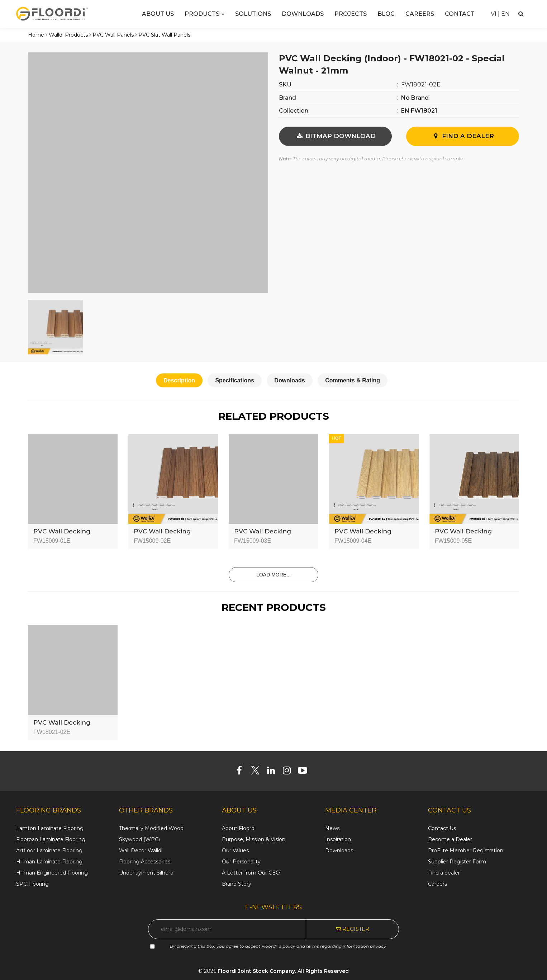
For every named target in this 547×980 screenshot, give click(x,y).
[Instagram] (289, 772)
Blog (386, 14)
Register (353, 929)
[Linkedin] (274, 772)
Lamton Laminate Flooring (50, 828)
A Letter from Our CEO (251, 873)
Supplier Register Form (457, 862)
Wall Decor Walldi (141, 851)
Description (179, 380)
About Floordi (239, 828)
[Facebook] (242, 772)
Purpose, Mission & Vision (254, 839)
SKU (285, 84)
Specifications (234, 380)
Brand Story (237, 884)
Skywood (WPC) (139, 839)
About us (158, 14)
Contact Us (442, 828)
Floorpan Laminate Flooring (51, 839)
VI (494, 14)
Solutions (253, 14)
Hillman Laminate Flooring (49, 862)
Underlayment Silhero (146, 873)
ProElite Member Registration (466, 851)
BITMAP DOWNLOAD (335, 136)
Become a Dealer (450, 839)
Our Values (235, 851)
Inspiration (338, 839)
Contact (460, 14)
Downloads (303, 14)
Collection (294, 111)
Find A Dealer (463, 136)
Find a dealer (444, 873)
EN (505, 14)
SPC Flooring (32, 884)
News (332, 828)
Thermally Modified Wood (151, 828)
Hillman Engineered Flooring (52, 873)
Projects (351, 14)
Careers (420, 14)
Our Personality (241, 862)
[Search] (521, 14)
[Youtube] (305, 772)
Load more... (273, 575)
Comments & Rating (353, 380)
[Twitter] (258, 772)
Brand (287, 98)
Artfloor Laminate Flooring (49, 851)
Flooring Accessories (145, 862)
